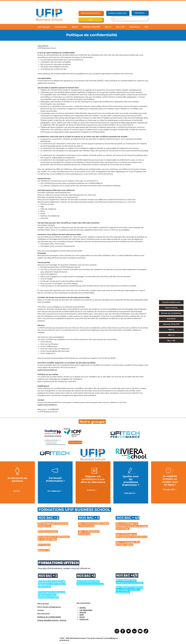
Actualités (171, 319)
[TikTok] (146, 631)
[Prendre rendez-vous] (118, 13)
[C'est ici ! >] (92, 490)
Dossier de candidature (171, 313)
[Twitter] (129, 631)
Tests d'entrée (171, 308)
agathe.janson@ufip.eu (47, 370)
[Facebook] (123, 631)
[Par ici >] (17, 491)
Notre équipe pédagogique (49, 607)
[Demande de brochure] (91, 13)
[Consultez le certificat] (75, 442)
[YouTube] (140, 631)
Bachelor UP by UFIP (171, 324)
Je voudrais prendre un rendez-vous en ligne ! (170, 480)
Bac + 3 (171, 335)
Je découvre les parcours (17, 479)
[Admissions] (140, 13)
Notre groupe (43, 604)
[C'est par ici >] (130, 493)
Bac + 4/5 (171, 341)
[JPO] (91, 20)
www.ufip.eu (43, 46)
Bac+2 (171, 330)
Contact (41, 610)
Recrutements (43, 614)
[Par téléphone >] (55, 491)
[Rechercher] (130, 19)
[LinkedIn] (134, 631)
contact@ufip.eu (110, 638)
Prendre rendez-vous (171, 302)
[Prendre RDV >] (170, 490)
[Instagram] (117, 631)
